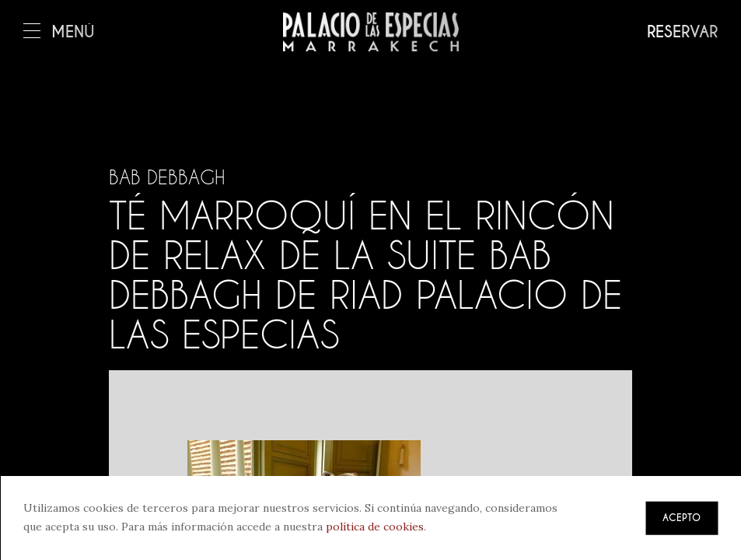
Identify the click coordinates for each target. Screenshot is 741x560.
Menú (59, 32)
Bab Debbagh (167, 177)
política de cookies (375, 527)
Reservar (682, 32)
